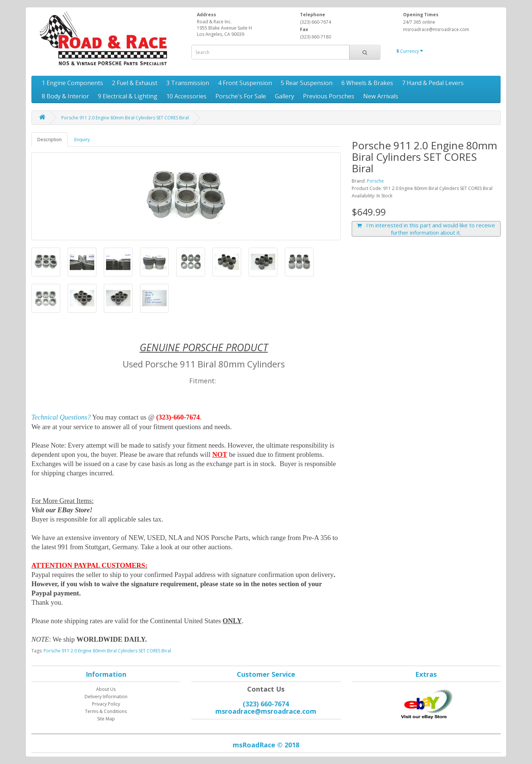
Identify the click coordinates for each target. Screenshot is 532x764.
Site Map (106, 719)
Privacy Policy (106, 704)
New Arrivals (381, 96)
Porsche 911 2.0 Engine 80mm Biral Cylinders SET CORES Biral (125, 118)
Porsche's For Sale (241, 96)
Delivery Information (106, 697)
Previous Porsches (329, 96)
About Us (106, 689)
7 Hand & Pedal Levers (433, 83)
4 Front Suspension (245, 83)
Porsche (375, 181)
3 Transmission (188, 83)
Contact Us (266, 689)
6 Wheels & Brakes (367, 83)
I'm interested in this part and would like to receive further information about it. (426, 229)
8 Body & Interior (65, 96)
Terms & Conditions (106, 711)
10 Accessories (186, 96)
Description (50, 140)
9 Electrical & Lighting (128, 96)
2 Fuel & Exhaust (135, 83)
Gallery (284, 96)
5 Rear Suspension (307, 83)
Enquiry (82, 140)
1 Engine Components (72, 83)
